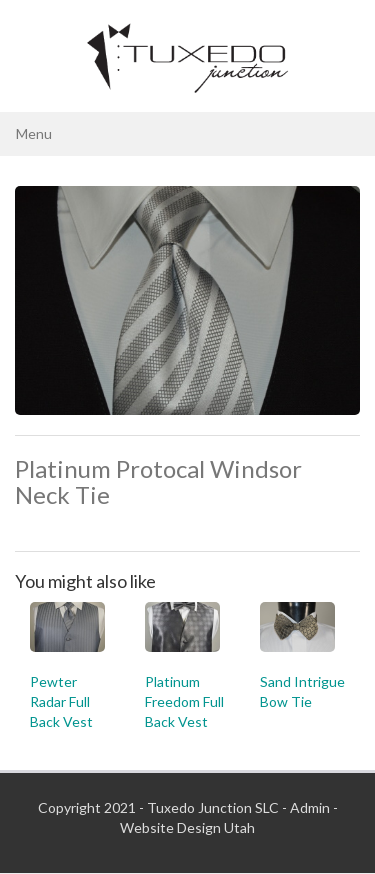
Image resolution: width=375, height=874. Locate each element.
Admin (310, 807)
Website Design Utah (187, 827)
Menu (34, 133)
